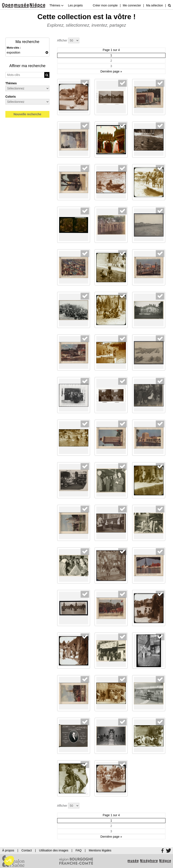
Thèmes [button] (57, 5)
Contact (27, 850)
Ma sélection (155, 5)
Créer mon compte (105, 5)
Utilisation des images (54, 850)
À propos (8, 850)
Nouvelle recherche (27, 114)
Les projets (75, 5)
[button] (9, 861)
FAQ (78, 850)
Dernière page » (111, 71)
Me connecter (132, 5)
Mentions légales (100, 850)
